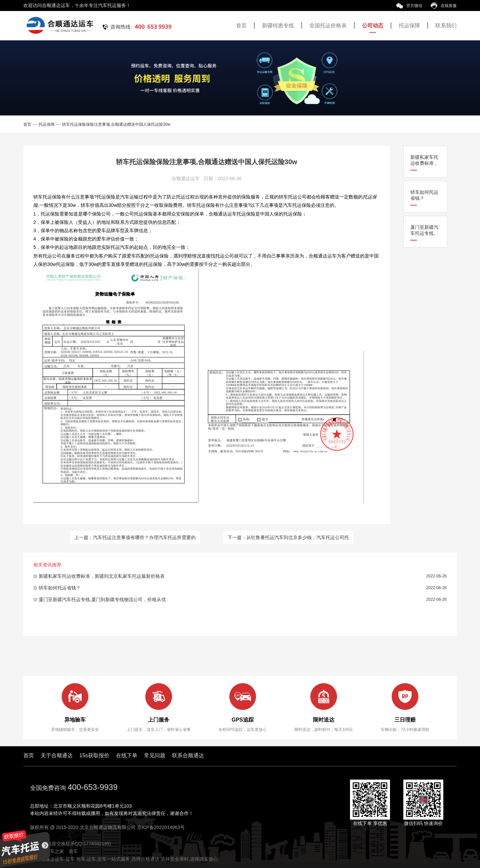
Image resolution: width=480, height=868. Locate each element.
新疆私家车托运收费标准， (424, 160)
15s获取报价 (94, 755)
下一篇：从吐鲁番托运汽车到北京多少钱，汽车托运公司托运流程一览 (288, 539)
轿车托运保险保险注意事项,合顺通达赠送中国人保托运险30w (116, 124)
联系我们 (446, 26)
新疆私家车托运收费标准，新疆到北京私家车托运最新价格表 (102, 576)
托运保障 (409, 26)
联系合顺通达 (188, 755)
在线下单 (127, 755)
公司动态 (373, 26)
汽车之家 (55, 851)
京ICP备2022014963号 (161, 827)
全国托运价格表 (328, 26)
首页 (241, 26)
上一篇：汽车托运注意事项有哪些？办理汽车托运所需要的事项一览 (135, 539)
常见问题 (155, 755)
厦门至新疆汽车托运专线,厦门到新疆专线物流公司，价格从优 (102, 599)
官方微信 (409, 6)
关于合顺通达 (57, 755)
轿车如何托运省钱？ (424, 195)
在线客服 (444, 6)
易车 (73, 851)
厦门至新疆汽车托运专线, (424, 230)
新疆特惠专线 (278, 26)
